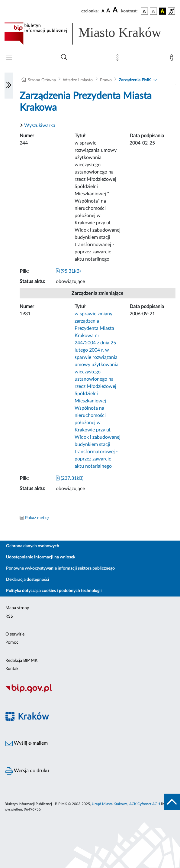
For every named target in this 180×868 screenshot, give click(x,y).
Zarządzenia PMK (135, 80)
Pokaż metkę (37, 518)
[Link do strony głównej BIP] (90, 34)
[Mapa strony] (119, 59)
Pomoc (12, 642)
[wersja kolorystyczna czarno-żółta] (162, 11)
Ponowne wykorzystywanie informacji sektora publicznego (60, 568)
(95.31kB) (68, 271)
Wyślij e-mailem (27, 743)
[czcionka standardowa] (103, 11)
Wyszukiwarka (40, 125)
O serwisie (15, 634)
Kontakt (13, 669)
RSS (9, 616)
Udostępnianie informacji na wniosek (41, 557)
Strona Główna (42, 80)
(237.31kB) (70, 478)
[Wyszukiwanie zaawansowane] (64, 57)
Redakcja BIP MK (21, 661)
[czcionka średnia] (108, 11)
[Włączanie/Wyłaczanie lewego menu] (9, 86)
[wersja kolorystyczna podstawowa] (144, 11)
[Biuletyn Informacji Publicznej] (90, 692)
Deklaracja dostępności (28, 580)
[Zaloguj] (173, 59)
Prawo (106, 80)
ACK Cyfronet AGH (145, 804)
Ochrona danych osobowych (33, 546)
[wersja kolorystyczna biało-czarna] (153, 11)
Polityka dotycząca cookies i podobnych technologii (54, 591)
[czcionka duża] (116, 10)
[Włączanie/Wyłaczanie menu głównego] (9, 59)
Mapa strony (17, 608)
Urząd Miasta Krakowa (110, 804)
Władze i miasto (78, 80)
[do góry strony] (172, 802)
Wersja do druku (27, 771)
